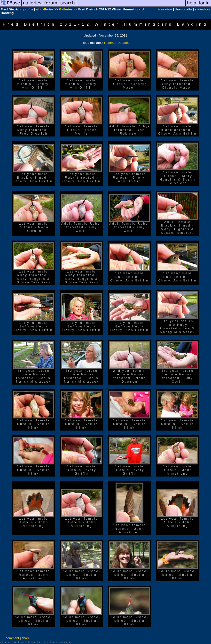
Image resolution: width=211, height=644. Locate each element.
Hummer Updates (117, 43)
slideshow (203, 9)
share (26, 638)
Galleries (66, 9)
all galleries (45, 9)
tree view (165, 9)
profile (28, 9)
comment (12, 638)
